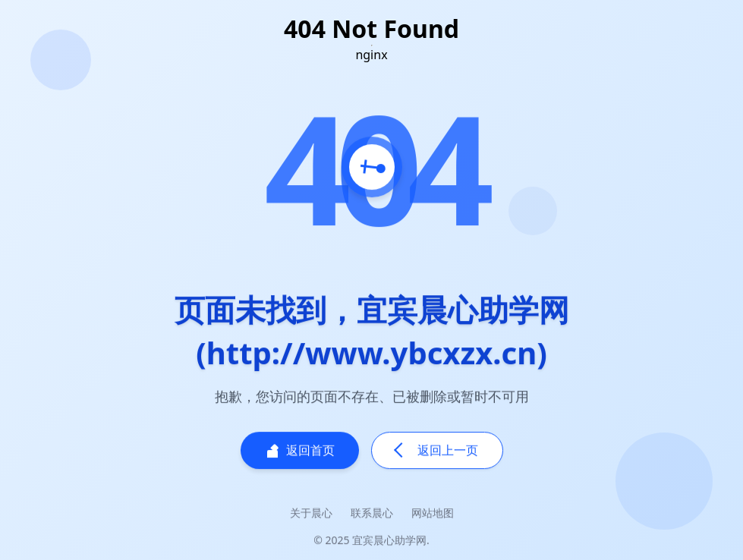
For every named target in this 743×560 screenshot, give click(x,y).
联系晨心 (372, 513)
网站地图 (433, 513)
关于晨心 (311, 513)
